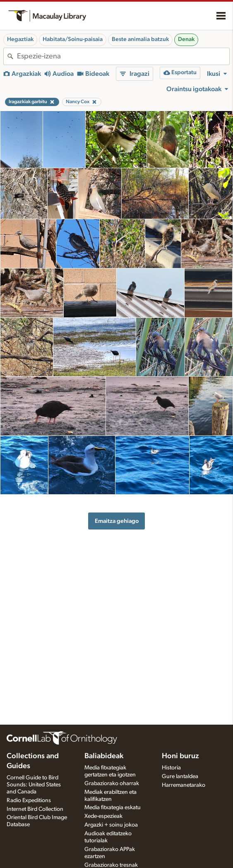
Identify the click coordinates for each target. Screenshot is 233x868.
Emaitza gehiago (117, 521)
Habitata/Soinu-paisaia (73, 39)
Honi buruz (180, 756)
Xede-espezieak (103, 816)
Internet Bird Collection (35, 809)
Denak (186, 39)
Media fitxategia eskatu (113, 808)
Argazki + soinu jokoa (111, 825)
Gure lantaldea (180, 776)
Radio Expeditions (29, 800)
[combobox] (123, 56)
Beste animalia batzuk (140, 39)
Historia (171, 768)
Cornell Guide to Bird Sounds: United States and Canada (34, 785)
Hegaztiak (20, 39)
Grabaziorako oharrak (112, 783)
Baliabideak (104, 756)
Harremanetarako (184, 785)
